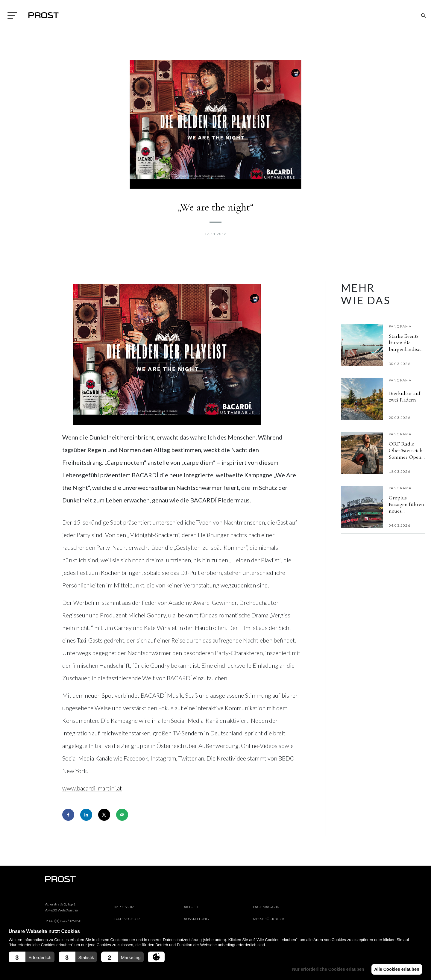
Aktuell (191, 907)
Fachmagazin (266, 907)
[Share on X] (104, 815)
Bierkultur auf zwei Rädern (405, 396)
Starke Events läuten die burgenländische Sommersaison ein (407, 343)
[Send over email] (122, 815)
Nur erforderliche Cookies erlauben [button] (325, 969)
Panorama (400, 326)
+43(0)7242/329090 (65, 921)
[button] (32, 957)
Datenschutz (128, 919)
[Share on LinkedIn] (86, 815)
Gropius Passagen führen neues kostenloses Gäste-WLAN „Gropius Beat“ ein (406, 504)
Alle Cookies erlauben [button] (396, 969)
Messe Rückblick (269, 919)
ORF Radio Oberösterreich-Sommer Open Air (407, 450)
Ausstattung (196, 919)
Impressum (124, 907)
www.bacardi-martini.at (92, 788)
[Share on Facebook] (68, 815)
